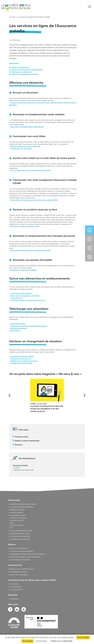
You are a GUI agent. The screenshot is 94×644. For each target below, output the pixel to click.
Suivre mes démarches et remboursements (27, 70)
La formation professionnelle (20, 536)
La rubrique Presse (16, 590)
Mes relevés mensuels (19, 328)
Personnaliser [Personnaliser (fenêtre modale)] (42, 641)
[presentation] (85, 395)
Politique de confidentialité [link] (62, 641)
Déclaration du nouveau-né (21, 359)
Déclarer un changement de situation (25, 74)
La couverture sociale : (18, 515)
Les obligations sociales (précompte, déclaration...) (28, 554)
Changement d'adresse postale (22, 357)
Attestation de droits (18, 324)
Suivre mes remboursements (21, 294)
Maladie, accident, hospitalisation (27, 441)
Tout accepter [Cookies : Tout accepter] (83, 637)
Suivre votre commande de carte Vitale (25, 296)
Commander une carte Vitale (21, 149)
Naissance (19, 445)
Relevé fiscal (15, 331)
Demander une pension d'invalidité (23, 270)
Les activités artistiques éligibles (21, 507)
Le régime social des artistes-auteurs (23, 504)
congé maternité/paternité (18, 518)
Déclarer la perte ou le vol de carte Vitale (25, 146)
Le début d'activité (16, 513)
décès (12, 528)
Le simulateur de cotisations (20, 539)
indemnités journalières (17, 520)
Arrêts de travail (16, 298)
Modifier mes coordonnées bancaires (24, 361)
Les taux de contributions (19, 575)
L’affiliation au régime (17, 510)
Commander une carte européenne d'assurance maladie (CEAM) (34, 200)
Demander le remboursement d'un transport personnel (31, 251)
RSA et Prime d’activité (17, 525)
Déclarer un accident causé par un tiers (25, 226)
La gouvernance (15, 587)
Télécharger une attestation (21, 72)
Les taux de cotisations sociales (21, 531)
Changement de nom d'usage (21, 363)
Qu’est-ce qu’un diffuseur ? (19, 548)
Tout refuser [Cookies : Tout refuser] (27, 641)
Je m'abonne (14, 599)
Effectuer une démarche (20, 68)
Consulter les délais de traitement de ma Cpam (28, 300)
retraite (12, 523)
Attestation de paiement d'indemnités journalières (29, 326)
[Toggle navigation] (90, 7)
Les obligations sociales (18, 572)
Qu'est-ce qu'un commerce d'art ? (22, 569)
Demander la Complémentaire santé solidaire (28, 127)
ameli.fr (17, 468)
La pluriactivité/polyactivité (19, 533)
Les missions (14, 584)
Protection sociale (21, 437)
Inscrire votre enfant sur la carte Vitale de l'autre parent (31, 171)
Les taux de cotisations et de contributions (25, 557)
